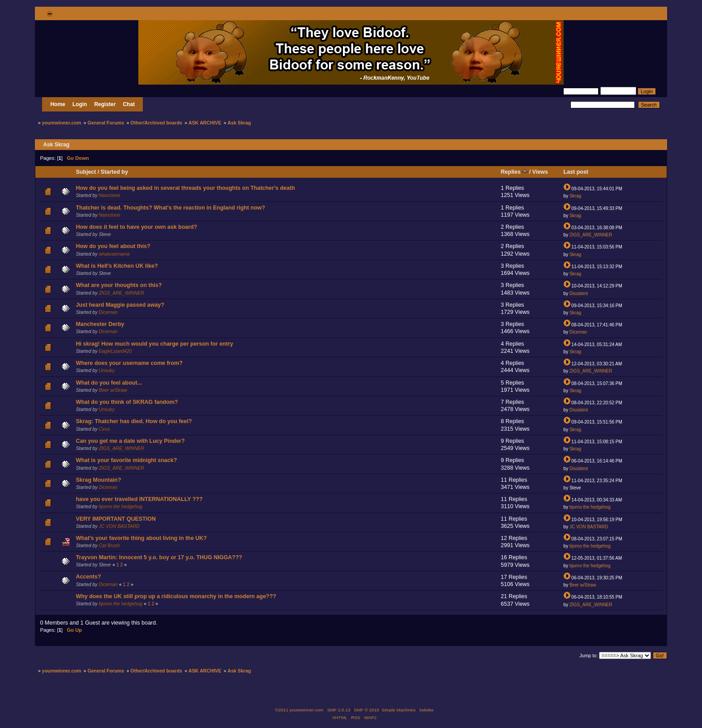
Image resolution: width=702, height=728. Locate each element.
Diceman (108, 312)
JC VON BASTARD (119, 526)
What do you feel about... (109, 383)
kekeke (427, 710)
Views (540, 172)
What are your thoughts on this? (119, 285)
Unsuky (107, 370)
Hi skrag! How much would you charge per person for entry (154, 344)
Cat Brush (109, 545)
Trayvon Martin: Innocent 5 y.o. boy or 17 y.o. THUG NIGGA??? (159, 557)
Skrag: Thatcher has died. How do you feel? (134, 421)
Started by (114, 172)
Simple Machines (398, 710)
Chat (129, 104)
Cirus (105, 429)
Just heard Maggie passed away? (120, 305)
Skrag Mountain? (98, 480)
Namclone (110, 195)
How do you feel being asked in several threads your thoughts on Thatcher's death (185, 188)
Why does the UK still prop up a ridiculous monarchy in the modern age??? (176, 596)
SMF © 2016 (367, 710)
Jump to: (589, 655)
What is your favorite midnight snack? (126, 460)
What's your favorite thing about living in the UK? (141, 538)
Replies (514, 172)
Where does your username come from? (129, 363)
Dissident (579, 293)
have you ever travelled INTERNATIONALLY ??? (139, 499)
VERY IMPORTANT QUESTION (116, 519)
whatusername (115, 254)
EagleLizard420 (116, 351)
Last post (576, 172)
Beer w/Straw (113, 390)
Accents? (88, 577)
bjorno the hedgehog (121, 506)
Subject (86, 172)
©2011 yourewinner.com (299, 710)
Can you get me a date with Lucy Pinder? (130, 441)
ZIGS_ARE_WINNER (591, 235)
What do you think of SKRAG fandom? (127, 402)
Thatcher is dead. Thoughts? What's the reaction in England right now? (170, 208)
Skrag (575, 196)
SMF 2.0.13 (339, 710)
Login (80, 104)
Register (105, 104)
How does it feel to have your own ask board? (136, 227)
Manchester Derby (100, 324)
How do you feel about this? (113, 246)
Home (58, 104)
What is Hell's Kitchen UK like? (117, 266)
